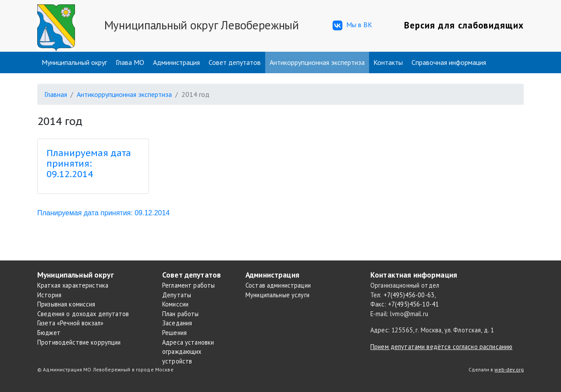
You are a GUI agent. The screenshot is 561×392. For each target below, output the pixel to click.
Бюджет (49, 333)
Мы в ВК (351, 25)
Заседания (177, 323)
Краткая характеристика (73, 285)
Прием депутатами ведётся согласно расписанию (441, 347)
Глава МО (130, 62)
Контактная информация (414, 275)
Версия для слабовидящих (464, 25)
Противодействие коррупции (79, 342)
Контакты (388, 62)
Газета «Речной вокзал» (70, 323)
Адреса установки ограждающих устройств (188, 352)
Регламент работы (188, 285)
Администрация (176, 62)
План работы (181, 314)
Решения (174, 333)
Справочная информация (449, 62)
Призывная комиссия (66, 304)
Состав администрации (278, 285)
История (49, 295)
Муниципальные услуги (277, 295)
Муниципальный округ (74, 62)
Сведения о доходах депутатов (83, 314)
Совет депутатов (235, 62)
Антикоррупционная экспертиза (317, 62)
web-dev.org (509, 369)
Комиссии (175, 304)
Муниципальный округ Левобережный (202, 25)
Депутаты (177, 295)
